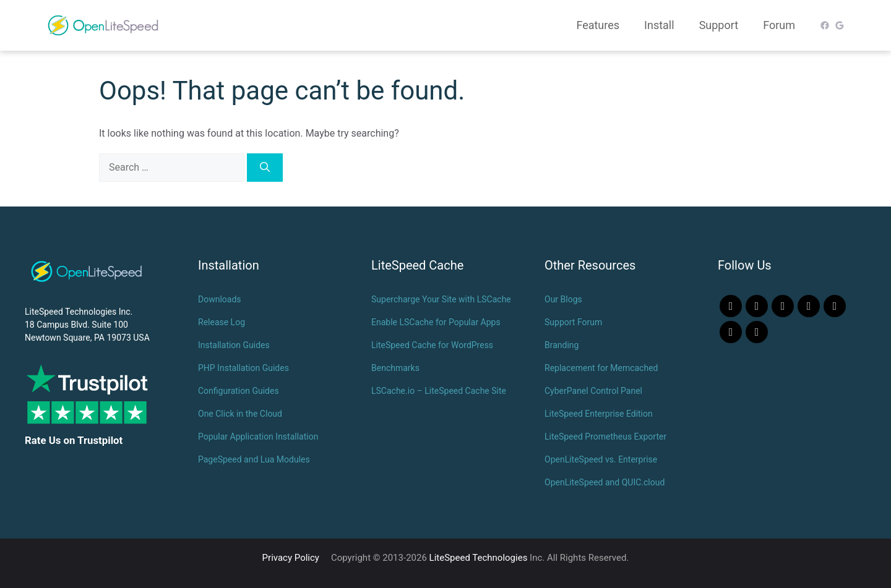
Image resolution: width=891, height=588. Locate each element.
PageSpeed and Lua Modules (254, 459)
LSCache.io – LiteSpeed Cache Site (439, 391)
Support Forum (573, 322)
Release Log (222, 322)
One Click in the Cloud (240, 414)
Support (719, 25)
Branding (562, 345)
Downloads (220, 299)
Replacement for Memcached (601, 368)
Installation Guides (234, 345)
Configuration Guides (239, 391)
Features (598, 25)
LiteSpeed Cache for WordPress (432, 345)
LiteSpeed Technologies (479, 558)
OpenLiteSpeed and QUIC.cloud (605, 482)
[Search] (265, 168)
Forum (779, 25)
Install (659, 25)
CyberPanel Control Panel (593, 391)
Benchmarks (395, 368)
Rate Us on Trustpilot (74, 440)
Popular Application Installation (258, 437)
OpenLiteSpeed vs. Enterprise (601, 459)
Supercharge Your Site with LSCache (441, 299)
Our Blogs (563, 299)
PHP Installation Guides (243, 368)
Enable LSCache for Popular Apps (436, 322)
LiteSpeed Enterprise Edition (599, 414)
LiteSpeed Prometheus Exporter (605, 437)
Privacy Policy (291, 558)
